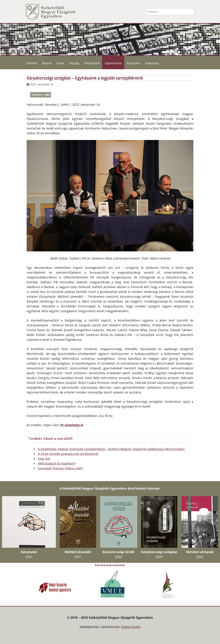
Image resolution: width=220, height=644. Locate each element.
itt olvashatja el (71, 425)
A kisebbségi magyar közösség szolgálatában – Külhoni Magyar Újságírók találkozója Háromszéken (111, 449)
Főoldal (32, 63)
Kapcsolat (152, 63)
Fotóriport (134, 63)
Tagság (74, 63)
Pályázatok (92, 63)
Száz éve (44, 459)
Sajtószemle (113, 63)
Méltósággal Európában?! (57, 463)
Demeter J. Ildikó (41, 95)
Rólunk (47, 63)
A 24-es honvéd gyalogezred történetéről (68, 454)
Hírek (60, 63)
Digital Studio (131, 627)
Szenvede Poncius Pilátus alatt (60, 468)
